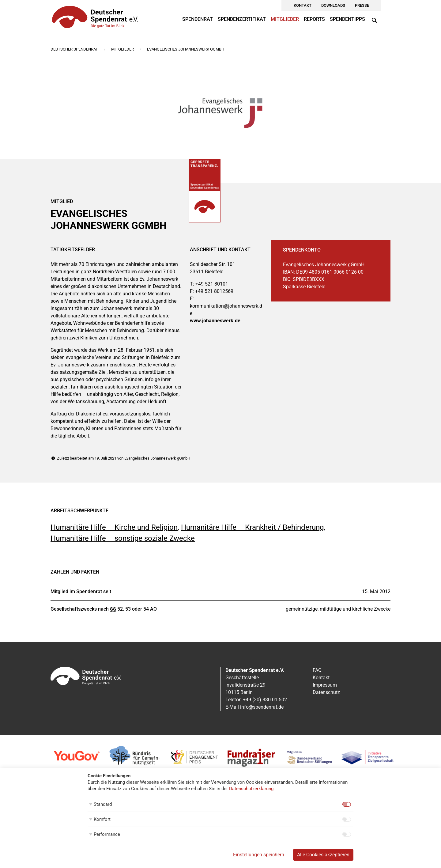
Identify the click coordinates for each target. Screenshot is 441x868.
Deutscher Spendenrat (74, 49)
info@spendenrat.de (262, 707)
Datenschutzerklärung (251, 789)
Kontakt (303, 5)
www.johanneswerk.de (215, 321)
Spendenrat (198, 19)
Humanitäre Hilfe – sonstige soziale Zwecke (123, 538)
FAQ (317, 670)
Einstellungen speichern (259, 855)
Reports (314, 19)
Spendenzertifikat (242, 19)
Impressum (325, 685)
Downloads (333, 5)
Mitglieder (285, 19)
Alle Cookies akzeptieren (323, 855)
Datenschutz (326, 692)
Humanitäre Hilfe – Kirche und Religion (114, 527)
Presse (362, 5)
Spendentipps (347, 19)
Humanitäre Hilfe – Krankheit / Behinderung (252, 527)
